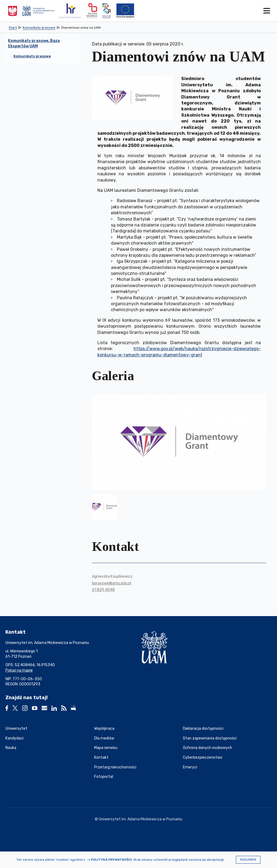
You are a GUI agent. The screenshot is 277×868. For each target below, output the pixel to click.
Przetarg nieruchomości (115, 767)
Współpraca (104, 729)
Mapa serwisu (106, 748)
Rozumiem (248, 860)
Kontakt (101, 757)
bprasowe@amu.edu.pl (112, 583)
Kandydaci (14, 738)
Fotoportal (104, 777)
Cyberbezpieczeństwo (203, 757)
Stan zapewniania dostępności (210, 738)
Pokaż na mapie (19, 670)
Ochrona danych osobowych (207, 748)
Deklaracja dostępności (203, 729)
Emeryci (190, 767)
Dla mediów (104, 738)
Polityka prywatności (111, 860)
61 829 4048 (103, 590)
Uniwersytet (16, 729)
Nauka (11, 748)
